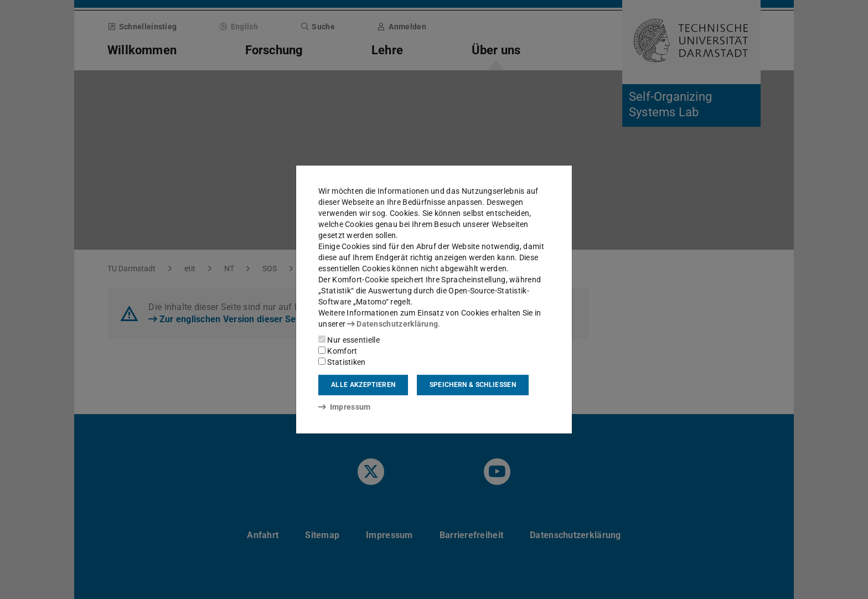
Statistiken (342, 362)
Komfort (338, 351)
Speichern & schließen (473, 385)
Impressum (345, 407)
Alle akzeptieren (363, 385)
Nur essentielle (349, 340)
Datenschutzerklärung (392, 324)
